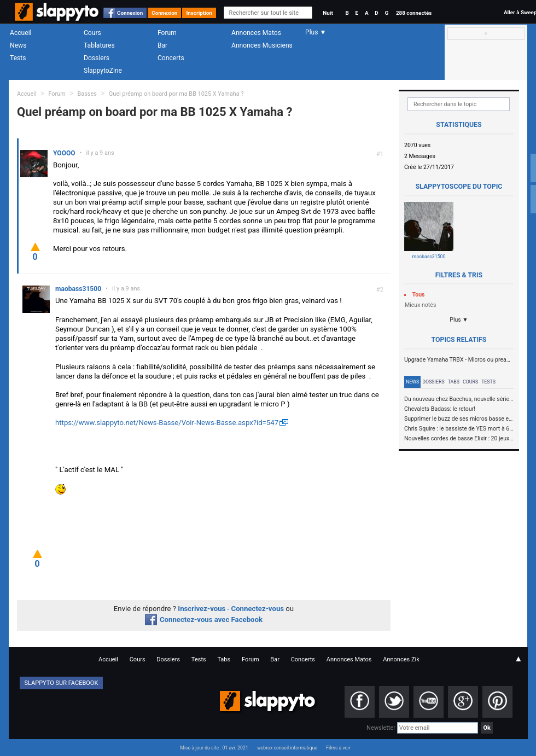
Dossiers (97, 58)
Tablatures (99, 45)
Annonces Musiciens (262, 45)
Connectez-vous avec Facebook (204, 620)
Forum (167, 33)
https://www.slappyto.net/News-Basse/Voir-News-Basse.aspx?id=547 (167, 423)
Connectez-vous (258, 609)
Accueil (21, 33)
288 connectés (414, 13)
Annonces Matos (256, 33)
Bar (162, 45)
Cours (92, 33)
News (18, 45)
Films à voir (338, 748)
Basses (87, 94)
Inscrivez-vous (202, 609)
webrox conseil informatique (287, 748)
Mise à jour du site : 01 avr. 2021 (214, 748)
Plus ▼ (459, 320)
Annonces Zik (401, 659)
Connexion (130, 13)
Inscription (199, 13)
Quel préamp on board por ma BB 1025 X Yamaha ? (176, 94)
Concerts (171, 58)
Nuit (328, 13)
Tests (18, 58)
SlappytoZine (103, 71)
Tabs (454, 382)
